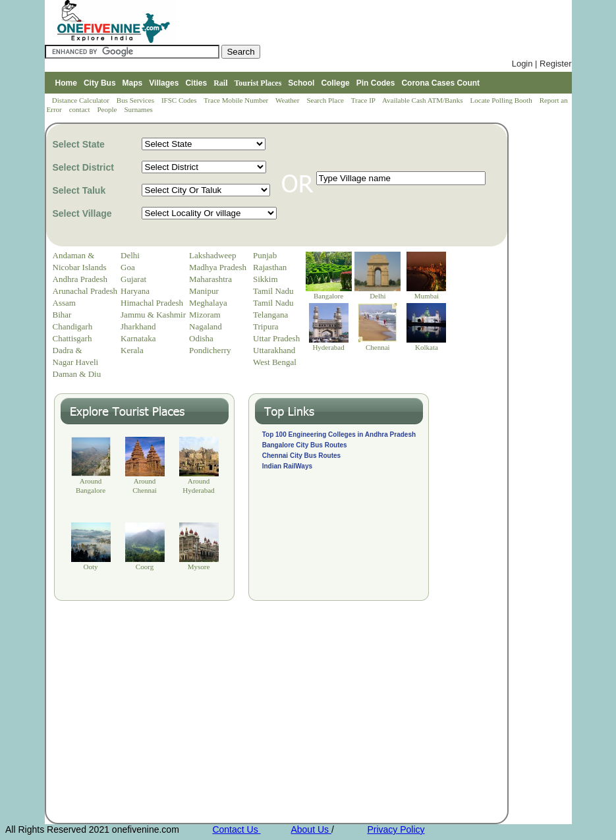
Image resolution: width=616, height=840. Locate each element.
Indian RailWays (287, 466)
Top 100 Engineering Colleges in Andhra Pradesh (339, 434)
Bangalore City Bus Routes (305, 445)
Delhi (130, 255)
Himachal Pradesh (152, 303)
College (335, 83)
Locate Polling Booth (502, 100)
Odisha (201, 338)
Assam (64, 303)
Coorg (145, 567)
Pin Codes (376, 83)
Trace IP (364, 100)
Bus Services (135, 100)
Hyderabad (328, 347)
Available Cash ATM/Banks (423, 100)
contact (81, 109)
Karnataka (138, 338)
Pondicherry (210, 350)
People (108, 109)
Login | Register (542, 64)
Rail (220, 83)
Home (66, 83)
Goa (128, 267)
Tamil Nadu (273, 291)
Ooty (91, 567)
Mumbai (427, 296)
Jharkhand (138, 326)
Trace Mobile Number (237, 100)
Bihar (62, 315)
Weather (288, 100)
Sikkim (266, 279)
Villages (164, 83)
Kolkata (427, 347)
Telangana (270, 315)
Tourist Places (258, 83)
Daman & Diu (77, 374)
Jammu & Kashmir (153, 315)
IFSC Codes (180, 100)
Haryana (135, 291)
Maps (133, 83)
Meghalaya (208, 303)
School (301, 83)
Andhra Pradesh (80, 279)
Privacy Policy (396, 829)
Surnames (138, 109)
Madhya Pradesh (218, 267)
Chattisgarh (72, 338)
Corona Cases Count (440, 83)
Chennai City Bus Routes (301, 456)
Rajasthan (270, 267)
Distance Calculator (81, 100)
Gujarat (133, 279)
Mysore (199, 567)
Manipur (204, 291)
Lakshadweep (212, 255)
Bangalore (328, 296)
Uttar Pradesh (276, 338)
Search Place (326, 100)
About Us (311, 829)
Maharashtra (210, 279)
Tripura (266, 326)
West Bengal (275, 362)
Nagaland (206, 326)
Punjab (265, 255)
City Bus (100, 83)
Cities (196, 83)
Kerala (132, 350)
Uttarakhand (274, 350)
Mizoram (205, 315)
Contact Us (236, 829)
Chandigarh (73, 326)
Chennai (378, 347)
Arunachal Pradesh (85, 291)
